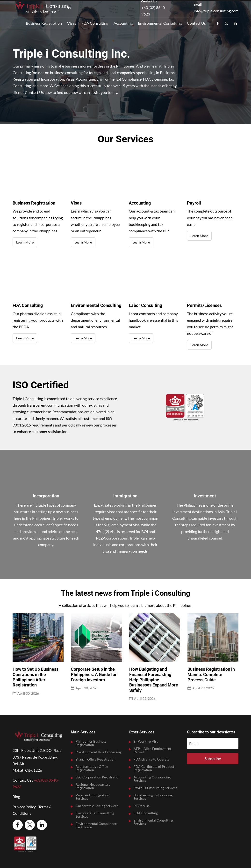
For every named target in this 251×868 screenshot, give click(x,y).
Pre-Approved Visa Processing (99, 752)
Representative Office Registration (92, 768)
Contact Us (196, 23)
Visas (72, 23)
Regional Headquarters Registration (93, 786)
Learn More (25, 242)
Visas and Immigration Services (92, 797)
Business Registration (44, 23)
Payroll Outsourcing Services (155, 788)
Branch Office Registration (96, 759)
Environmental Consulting (160, 23)
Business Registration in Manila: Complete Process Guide (211, 674)
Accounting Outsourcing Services (152, 779)
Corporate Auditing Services (97, 806)
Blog (16, 796)
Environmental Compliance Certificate (96, 826)
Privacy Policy (24, 807)
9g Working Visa (146, 742)
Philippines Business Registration (91, 743)
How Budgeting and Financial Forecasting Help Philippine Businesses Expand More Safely (154, 680)
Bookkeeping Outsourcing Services (153, 797)
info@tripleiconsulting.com (216, 11)
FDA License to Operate (151, 759)
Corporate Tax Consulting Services (95, 815)
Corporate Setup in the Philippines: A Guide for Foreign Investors (94, 674)
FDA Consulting (95, 23)
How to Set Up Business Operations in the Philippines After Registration (36, 677)
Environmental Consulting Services (153, 822)
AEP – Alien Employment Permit (152, 750)
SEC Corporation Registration (98, 777)
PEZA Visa (142, 806)
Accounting (123, 23)
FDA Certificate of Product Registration (154, 768)
